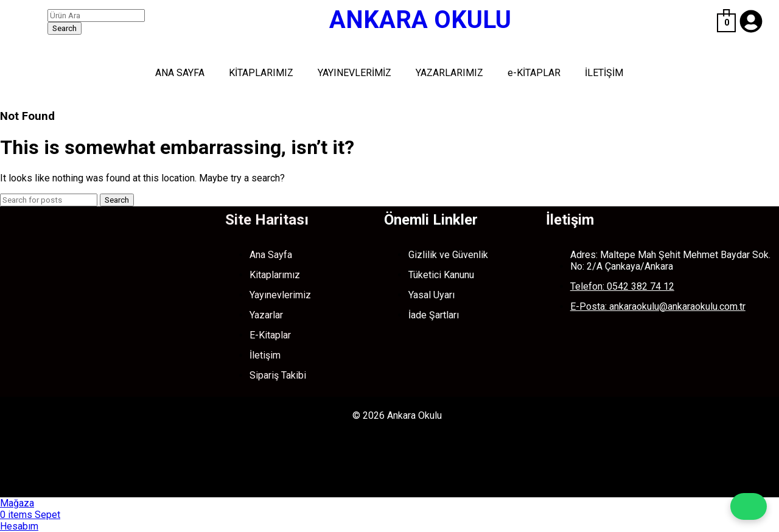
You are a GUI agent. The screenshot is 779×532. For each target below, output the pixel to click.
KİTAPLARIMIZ (261, 73)
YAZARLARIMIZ (449, 73)
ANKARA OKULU (420, 20)
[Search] (96, 16)
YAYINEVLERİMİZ (355, 73)
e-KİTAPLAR (534, 73)
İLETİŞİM (604, 73)
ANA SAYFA (180, 73)
